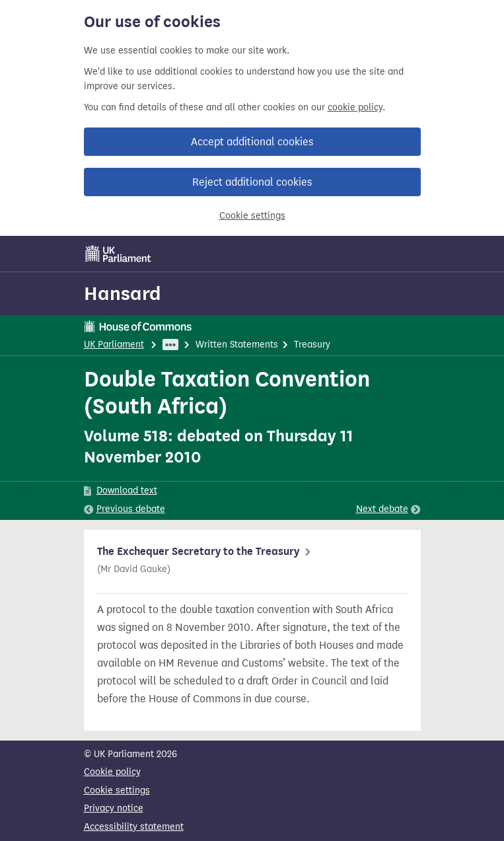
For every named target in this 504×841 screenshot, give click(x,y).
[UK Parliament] (118, 254)
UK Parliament (114, 345)
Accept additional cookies (252, 142)
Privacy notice (114, 808)
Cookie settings (252, 216)
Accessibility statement (134, 827)
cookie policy (355, 107)
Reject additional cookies (252, 182)
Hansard (123, 293)
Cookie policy (112, 772)
